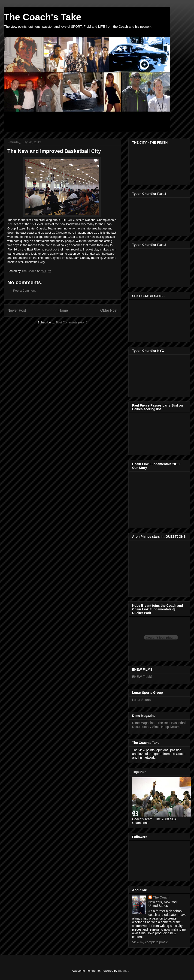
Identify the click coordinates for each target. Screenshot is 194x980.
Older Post (109, 310)
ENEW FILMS (142, 677)
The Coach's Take (42, 17)
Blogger (123, 971)
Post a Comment (24, 291)
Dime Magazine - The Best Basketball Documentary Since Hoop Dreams (159, 725)
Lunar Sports (141, 700)
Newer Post (17, 310)
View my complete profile (150, 942)
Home (63, 310)
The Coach (161, 897)
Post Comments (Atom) (71, 322)
